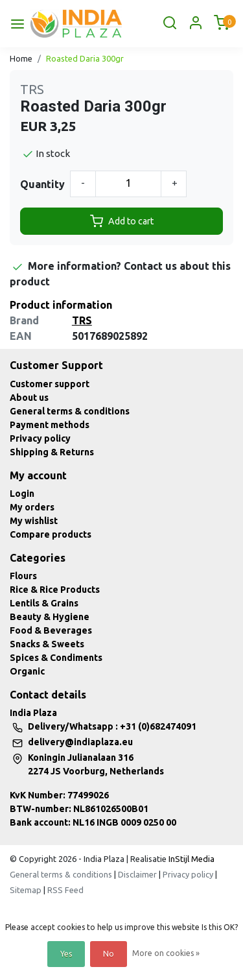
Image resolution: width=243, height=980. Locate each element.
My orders (32, 507)
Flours (23, 576)
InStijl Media (191, 859)
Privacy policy (40, 438)
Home (21, 58)
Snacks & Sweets (47, 644)
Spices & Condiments (56, 658)
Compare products (51, 534)
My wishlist (34, 521)
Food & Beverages (51, 630)
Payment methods (50, 425)
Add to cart (122, 221)
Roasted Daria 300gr (85, 58)
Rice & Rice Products (55, 590)
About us (29, 398)
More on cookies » (166, 953)
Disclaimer (137, 874)
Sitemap (26, 890)
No (109, 954)
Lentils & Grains (44, 603)
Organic (27, 671)
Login (22, 494)
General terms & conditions (70, 411)
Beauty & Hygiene (50, 617)
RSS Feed (65, 890)
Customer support (50, 384)
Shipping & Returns (52, 452)
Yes (66, 954)
